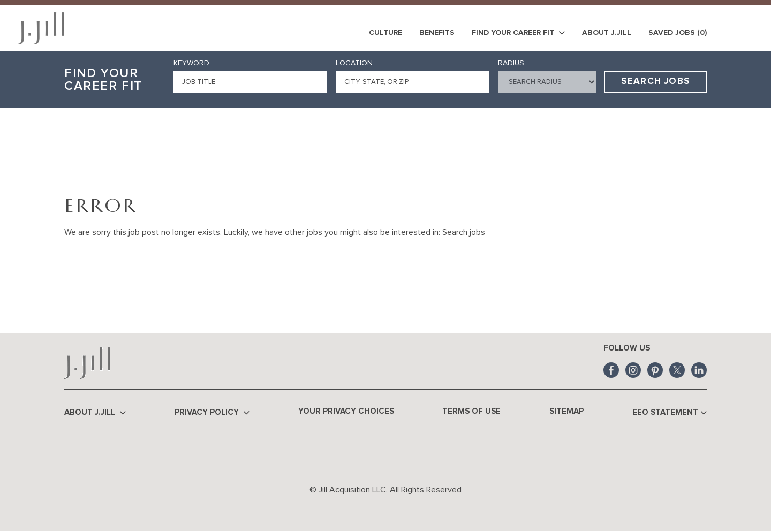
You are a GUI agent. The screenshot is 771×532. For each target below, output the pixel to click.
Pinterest (655, 370)
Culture (385, 33)
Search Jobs (656, 82)
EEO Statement (670, 413)
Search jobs (464, 232)
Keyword (191, 63)
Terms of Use (471, 411)
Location (354, 63)
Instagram (633, 370)
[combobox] (413, 82)
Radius (511, 63)
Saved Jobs (678, 33)
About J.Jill (607, 33)
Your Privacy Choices (346, 411)
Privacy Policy (212, 413)
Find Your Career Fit (518, 33)
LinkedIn (699, 370)
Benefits (437, 33)
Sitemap (566, 411)
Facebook (611, 370)
